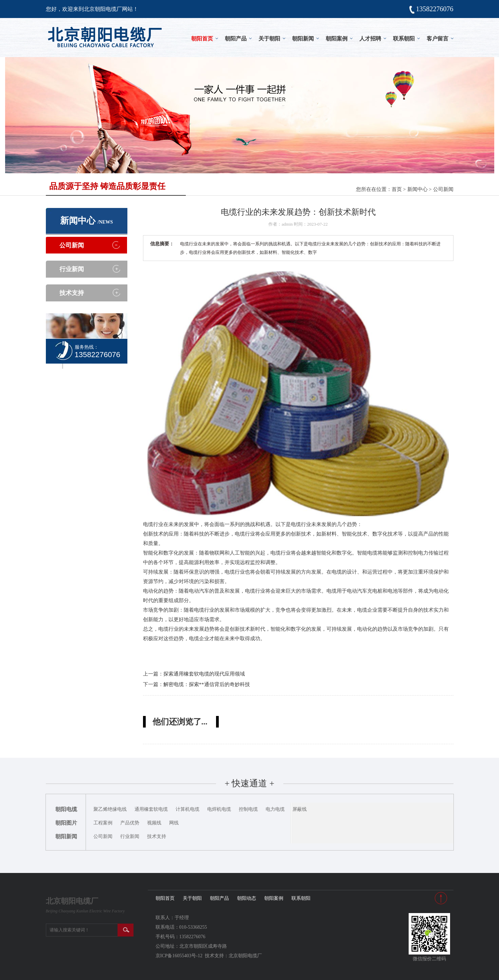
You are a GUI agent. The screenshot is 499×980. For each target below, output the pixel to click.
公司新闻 (443, 189)
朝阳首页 (202, 39)
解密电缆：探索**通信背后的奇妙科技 (207, 684)
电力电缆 (275, 809)
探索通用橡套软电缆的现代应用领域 (204, 674)
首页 (397, 189)
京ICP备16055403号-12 (179, 956)
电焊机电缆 (219, 809)
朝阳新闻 (303, 39)
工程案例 (103, 823)
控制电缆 (248, 809)
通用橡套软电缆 (151, 809)
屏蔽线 (300, 809)
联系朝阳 (404, 39)
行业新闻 (72, 269)
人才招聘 (370, 39)
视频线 (154, 823)
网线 (174, 823)
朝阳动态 (247, 898)
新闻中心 (417, 189)
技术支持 (72, 293)
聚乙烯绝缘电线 (110, 809)
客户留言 (438, 39)
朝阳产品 (236, 39)
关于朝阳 (269, 39)
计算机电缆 (188, 809)
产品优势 (130, 823)
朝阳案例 (337, 39)
